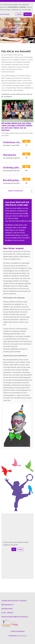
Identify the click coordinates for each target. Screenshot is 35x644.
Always (20, 549)
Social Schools (22, 636)
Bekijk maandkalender (16, 191)
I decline (19, 14)
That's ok (28, 14)
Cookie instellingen (18, 631)
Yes (14, 549)
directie (28, 88)
